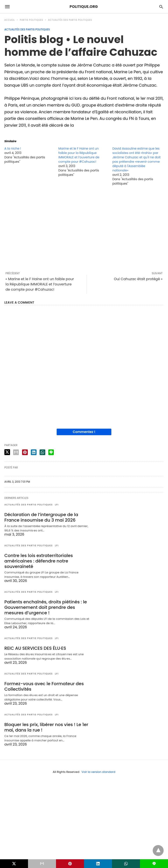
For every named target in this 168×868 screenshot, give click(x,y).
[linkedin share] (34, 452)
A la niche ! (13, 148)
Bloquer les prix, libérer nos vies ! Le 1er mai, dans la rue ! (46, 727)
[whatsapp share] (42, 452)
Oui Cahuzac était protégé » (138, 279)
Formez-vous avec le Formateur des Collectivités (44, 686)
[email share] (16, 452)
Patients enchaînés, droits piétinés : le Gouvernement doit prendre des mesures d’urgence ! (46, 607)
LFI (57, 505)
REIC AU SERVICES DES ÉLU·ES (35, 648)
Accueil (10, 20)
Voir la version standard (98, 772)
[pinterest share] (25, 452)
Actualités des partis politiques (70, 20)
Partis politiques (31, 20)
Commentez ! (84, 432)
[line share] (51, 452)
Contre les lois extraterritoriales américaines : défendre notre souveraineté (39, 561)
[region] (84, 229)
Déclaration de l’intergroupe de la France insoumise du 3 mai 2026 (41, 517)
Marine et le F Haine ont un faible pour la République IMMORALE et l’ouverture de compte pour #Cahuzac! (79, 155)
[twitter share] (7, 452)
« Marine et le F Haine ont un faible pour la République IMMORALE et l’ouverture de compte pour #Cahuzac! (40, 284)
